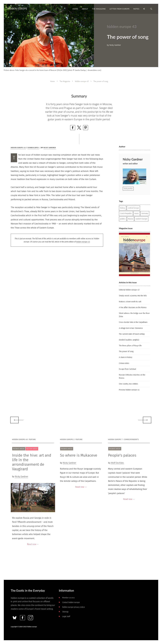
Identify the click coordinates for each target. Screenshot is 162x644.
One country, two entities (128, 384)
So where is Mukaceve (79, 455)
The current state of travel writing (132, 334)
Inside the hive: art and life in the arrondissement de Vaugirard (32, 462)
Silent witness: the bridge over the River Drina (134, 315)
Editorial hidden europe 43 (129, 290)
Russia (131, 219)
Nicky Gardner (50, 148)
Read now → (33, 544)
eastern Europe (141, 219)
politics (123, 219)
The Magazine (65, 81)
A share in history (126, 357)
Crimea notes (124, 363)
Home (53, 81)
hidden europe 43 (82, 81)
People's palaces (122, 455)
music (137, 213)
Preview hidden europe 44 (129, 390)
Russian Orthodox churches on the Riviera (132, 376)
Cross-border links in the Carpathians (133, 322)
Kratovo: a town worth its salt (130, 302)
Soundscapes (33, 148)
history (123, 208)
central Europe (133, 208)
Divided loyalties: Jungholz (129, 340)
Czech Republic (126, 213)
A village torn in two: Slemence (131, 328)
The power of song (126, 351)
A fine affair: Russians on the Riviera (133, 307)
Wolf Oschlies (117, 463)
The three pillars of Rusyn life (130, 346)
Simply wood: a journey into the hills (133, 296)
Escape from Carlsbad (127, 369)
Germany (145, 213)
